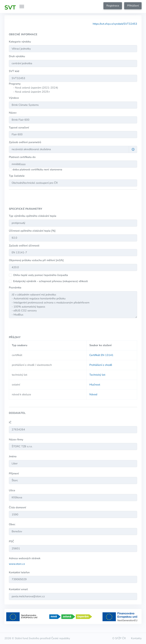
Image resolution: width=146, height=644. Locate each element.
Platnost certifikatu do (22, 157)
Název (13, 113)
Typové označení (19, 128)
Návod (93, 394)
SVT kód (14, 71)
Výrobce (14, 98)
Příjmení (14, 473)
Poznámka (15, 287)
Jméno (13, 456)
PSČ (11, 541)
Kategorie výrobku (20, 42)
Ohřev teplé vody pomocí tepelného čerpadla (41, 275)
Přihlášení (133, 6)
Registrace (113, 6)
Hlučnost (95, 385)
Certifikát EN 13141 (101, 355)
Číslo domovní (17, 507)
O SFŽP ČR (119, 638)
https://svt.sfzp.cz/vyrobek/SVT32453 (115, 24)
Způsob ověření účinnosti (24, 246)
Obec (12, 524)
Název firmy (16, 439)
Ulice (12, 490)
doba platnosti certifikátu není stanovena (37, 169)
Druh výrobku (17, 56)
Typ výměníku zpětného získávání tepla (33, 216)
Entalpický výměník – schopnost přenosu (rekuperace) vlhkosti (51, 281)
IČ (10, 422)
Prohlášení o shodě (101, 365)
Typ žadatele (17, 176)
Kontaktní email (18, 589)
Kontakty (136, 638)
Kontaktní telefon (19, 572)
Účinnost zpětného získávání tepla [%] (32, 231)
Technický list (97, 375)
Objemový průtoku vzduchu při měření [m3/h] (36, 260)
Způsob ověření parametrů (25, 142)
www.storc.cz (17, 564)
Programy (15, 84)
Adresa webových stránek (25, 558)
